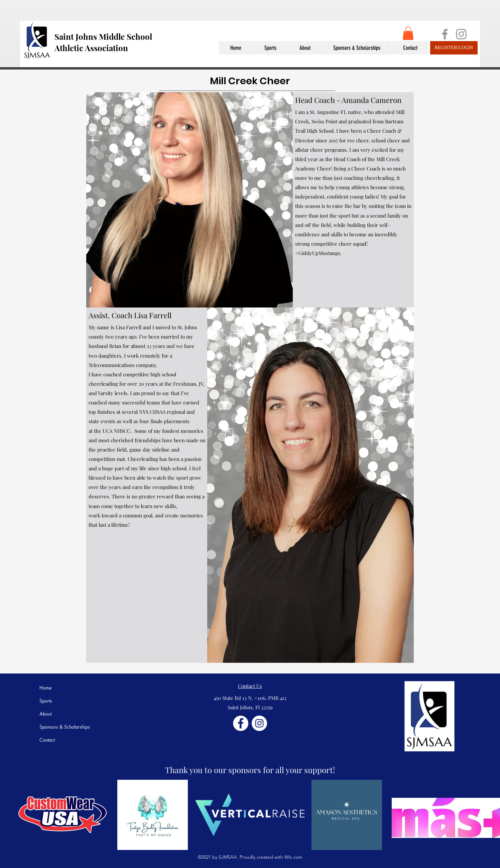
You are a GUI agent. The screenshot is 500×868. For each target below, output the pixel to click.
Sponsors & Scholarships (65, 727)
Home (45, 688)
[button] (408, 33)
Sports (46, 701)
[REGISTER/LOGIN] (454, 48)
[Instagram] (461, 34)
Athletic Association (91, 48)
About (45, 714)
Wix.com (293, 857)
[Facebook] (445, 34)
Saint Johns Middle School (103, 36)
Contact (47, 740)
